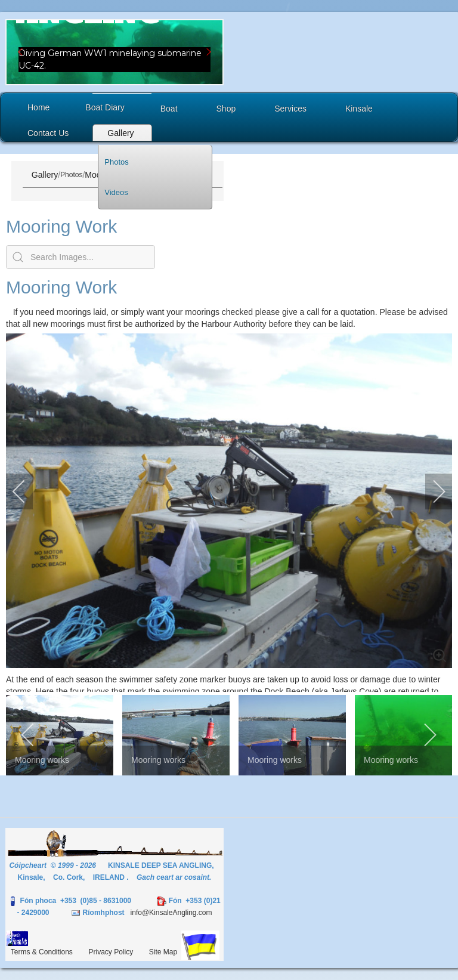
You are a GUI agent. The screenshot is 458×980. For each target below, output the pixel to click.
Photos (71, 175)
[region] (114, 52)
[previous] (27, 491)
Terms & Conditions (42, 952)
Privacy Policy (111, 952)
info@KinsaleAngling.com (171, 913)
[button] (114, 52)
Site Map (163, 952)
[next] (431, 491)
